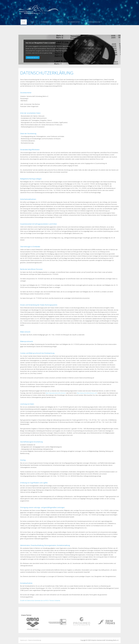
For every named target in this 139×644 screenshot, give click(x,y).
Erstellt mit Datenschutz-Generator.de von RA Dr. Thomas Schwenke (40, 600)
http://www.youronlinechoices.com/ (87, 393)
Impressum (24, 640)
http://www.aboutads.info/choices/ (56, 393)
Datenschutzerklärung (35, 640)
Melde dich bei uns (33, 58)
